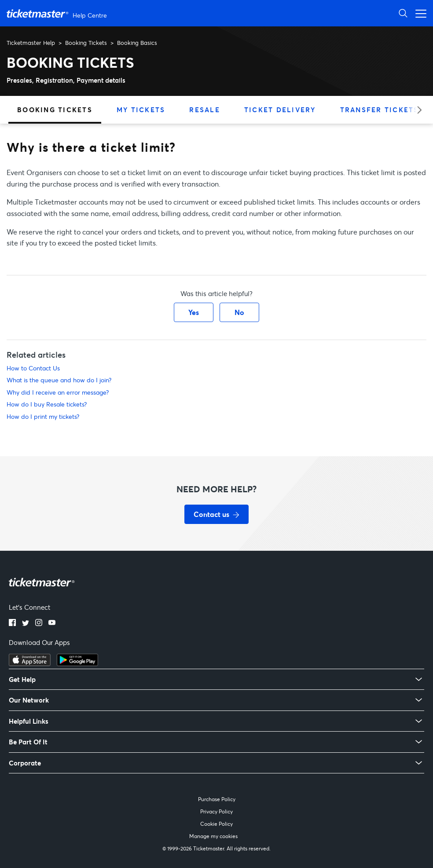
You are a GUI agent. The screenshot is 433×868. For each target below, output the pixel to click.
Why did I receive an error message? (58, 392)
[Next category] (416, 110)
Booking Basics (137, 43)
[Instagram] (39, 623)
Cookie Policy (216, 824)
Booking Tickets (86, 43)
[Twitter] (26, 623)
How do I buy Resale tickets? (47, 404)
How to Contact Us (33, 368)
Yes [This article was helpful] (194, 312)
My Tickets (141, 110)
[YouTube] (52, 623)
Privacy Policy (216, 811)
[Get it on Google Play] (77, 663)
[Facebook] (12, 623)
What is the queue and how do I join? (59, 380)
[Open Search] (403, 13)
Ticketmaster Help (31, 43)
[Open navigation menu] (418, 13)
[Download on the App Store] (30, 663)
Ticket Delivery (280, 110)
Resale (205, 110)
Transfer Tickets (380, 110)
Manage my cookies (213, 836)
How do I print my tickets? (43, 416)
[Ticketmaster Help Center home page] (58, 13)
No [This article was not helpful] (239, 312)
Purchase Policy (217, 799)
